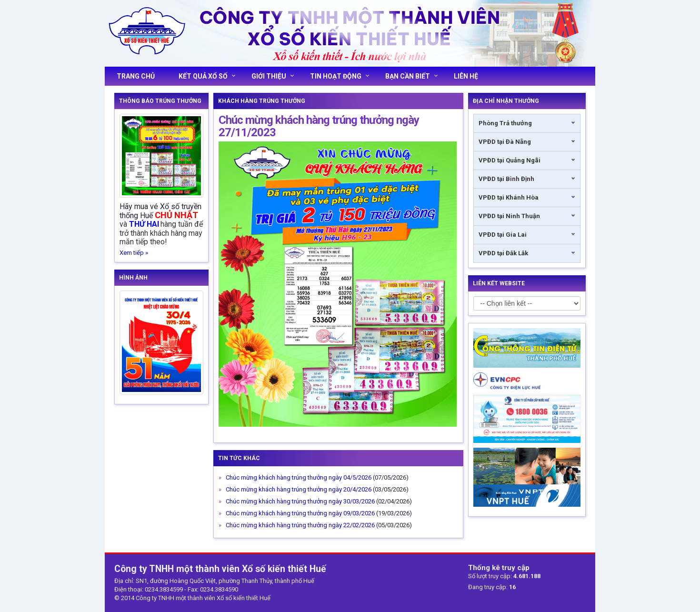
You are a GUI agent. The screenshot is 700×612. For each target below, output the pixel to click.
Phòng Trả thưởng (505, 123)
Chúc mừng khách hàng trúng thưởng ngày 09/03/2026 (300, 513)
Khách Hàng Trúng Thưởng (262, 101)
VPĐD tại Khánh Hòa (509, 197)
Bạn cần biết (411, 76)
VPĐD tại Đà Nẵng (505, 142)
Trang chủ (136, 76)
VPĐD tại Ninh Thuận (509, 216)
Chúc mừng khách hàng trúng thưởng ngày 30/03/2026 (300, 501)
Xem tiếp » (134, 253)
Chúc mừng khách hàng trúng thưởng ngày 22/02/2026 (300, 525)
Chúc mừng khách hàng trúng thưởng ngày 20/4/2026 (299, 489)
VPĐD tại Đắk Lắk (503, 253)
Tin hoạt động (340, 76)
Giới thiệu (273, 76)
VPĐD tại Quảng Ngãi (510, 160)
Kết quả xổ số (207, 76)
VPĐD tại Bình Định (506, 179)
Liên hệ (466, 76)
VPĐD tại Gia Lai (503, 235)
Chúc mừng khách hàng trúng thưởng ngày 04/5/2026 (299, 477)
